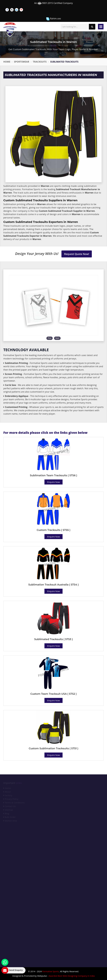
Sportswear (22, 62)
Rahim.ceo (53, 19)
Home (7, 62)
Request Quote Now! (77, 254)
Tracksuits (40, 62)
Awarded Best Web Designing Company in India (72, 976)
